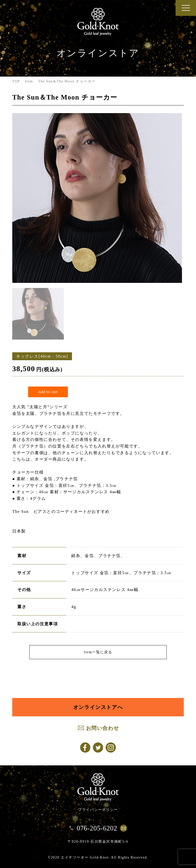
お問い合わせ (103, 728)
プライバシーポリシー (98, 810)
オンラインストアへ (98, 707)
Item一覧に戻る (98, 652)
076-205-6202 (97, 828)
